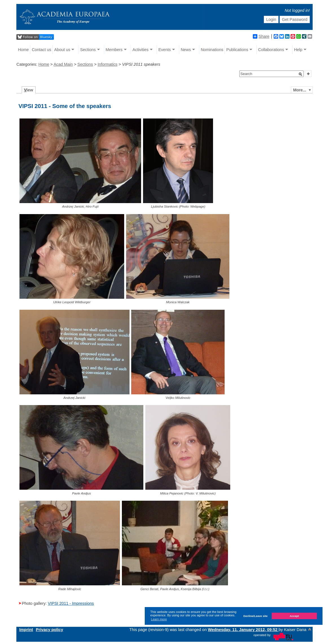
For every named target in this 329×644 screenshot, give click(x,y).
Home (23, 50)
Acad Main (63, 64)
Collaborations (271, 50)
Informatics (108, 64)
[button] (301, 74)
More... (300, 90)
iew (29, 90)
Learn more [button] (159, 619)
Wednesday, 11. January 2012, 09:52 (243, 630)
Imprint (26, 630)
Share (261, 36)
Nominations (212, 50)
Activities (140, 50)
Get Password (295, 19)
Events (164, 50)
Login (271, 19)
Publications (237, 50)
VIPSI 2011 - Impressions (71, 603)
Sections (88, 50)
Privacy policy (50, 630)
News (186, 50)
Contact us (42, 50)
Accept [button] (294, 616)
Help (298, 50)
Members (114, 50)
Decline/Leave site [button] (256, 616)
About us (62, 50)
